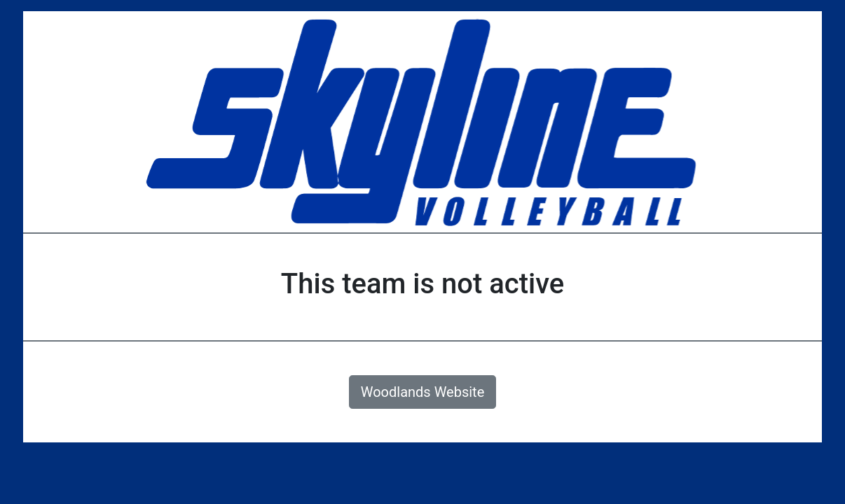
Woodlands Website (423, 392)
